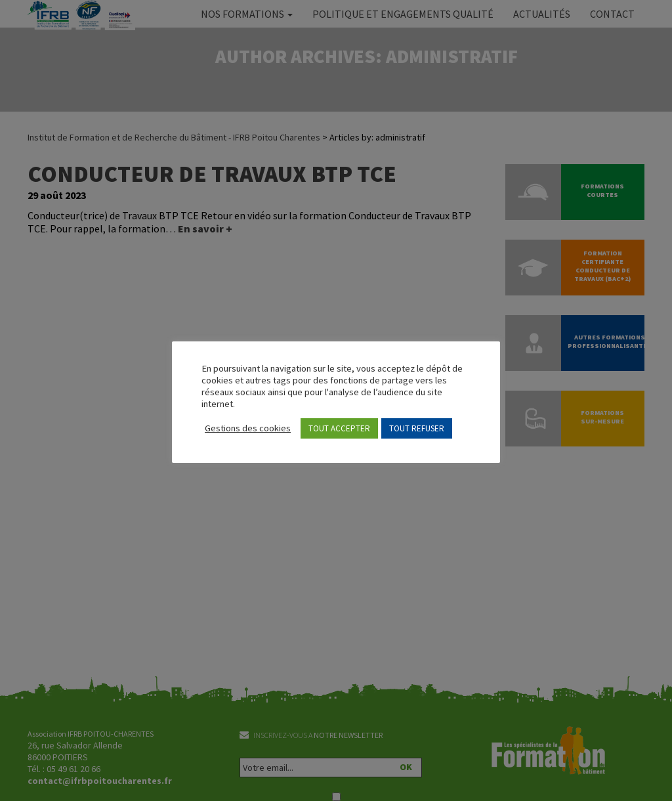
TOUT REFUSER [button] (417, 428)
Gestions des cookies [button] (248, 428)
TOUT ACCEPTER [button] (339, 428)
